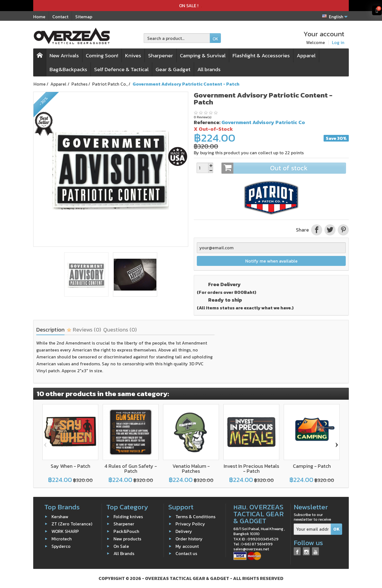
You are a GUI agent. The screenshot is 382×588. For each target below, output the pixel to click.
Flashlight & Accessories (261, 56)
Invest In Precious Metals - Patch (251, 468)
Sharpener (161, 56)
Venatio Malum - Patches (191, 468)
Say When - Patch (70, 466)
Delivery (184, 531)
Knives (133, 56)
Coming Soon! (102, 56)
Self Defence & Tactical (121, 69)
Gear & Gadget (173, 69)
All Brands (124, 553)
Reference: (207, 122)
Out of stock (284, 168)
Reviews (84, 330)
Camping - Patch (312, 466)
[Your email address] (312, 529)
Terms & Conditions (195, 516)
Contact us (186, 553)
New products (127, 539)
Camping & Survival (203, 56)
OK (215, 39)
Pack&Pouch (126, 531)
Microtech (62, 539)
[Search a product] (177, 38)
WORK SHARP (65, 531)
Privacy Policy (190, 524)
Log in (338, 42)
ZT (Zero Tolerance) (72, 524)
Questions (120, 330)
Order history (189, 539)
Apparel (306, 56)
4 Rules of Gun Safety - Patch (131, 468)
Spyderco (61, 546)
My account (187, 546)
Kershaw (60, 516)
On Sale (121, 546)
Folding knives (128, 516)
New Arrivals (64, 56)
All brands (209, 69)
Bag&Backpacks (68, 69)
